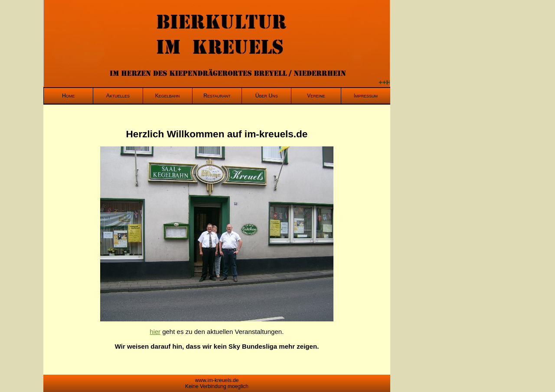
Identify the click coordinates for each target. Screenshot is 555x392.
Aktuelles (118, 96)
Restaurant (217, 96)
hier (155, 332)
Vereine (316, 96)
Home (68, 96)
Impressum (366, 96)
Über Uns (267, 96)
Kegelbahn (168, 96)
